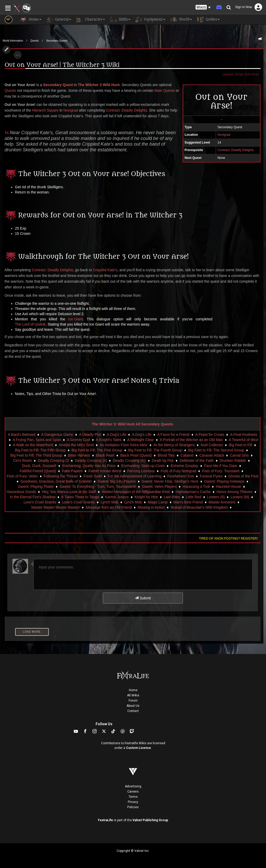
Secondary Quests (57, 41)
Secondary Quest (58, 85)
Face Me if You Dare (221, 466)
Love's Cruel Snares (40, 502)
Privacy (133, 802)
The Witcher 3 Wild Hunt (99, 85)
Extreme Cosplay (185, 466)
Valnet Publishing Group (150, 820)
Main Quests (165, 90)
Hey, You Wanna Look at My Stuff (69, 492)
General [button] (59, 20)
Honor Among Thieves (234, 492)
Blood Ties (166, 455)
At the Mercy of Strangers (174, 445)
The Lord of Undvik (30, 324)
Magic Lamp (158, 502)
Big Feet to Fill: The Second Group (216, 450)
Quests (35, 41)
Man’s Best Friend (188, 502)
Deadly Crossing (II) (91, 461)
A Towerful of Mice (244, 440)
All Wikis (133, 695)
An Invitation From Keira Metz (124, 445)
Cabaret (187, 455)
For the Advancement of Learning (135, 476)
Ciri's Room (23, 461)
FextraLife (105, 820)
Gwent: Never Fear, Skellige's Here (170, 481)
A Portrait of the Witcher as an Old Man (191, 440)
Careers (133, 792)
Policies (133, 807)
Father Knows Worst (105, 471)
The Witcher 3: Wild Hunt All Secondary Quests (132, 424)
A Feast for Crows (210, 435)
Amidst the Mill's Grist (76, 445)
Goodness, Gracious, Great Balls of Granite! (56, 481)
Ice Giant (76, 319)
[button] (203, 7)
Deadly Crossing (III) (129, 461)
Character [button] (91, 20)
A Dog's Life (116, 435)
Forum (133, 701)
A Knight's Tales (109, 440)
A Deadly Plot (90, 435)
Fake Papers (72, 471)
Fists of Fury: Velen (22, 476)
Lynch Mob (110, 502)
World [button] (181, 20)
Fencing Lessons (141, 471)
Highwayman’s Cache (193, 492)
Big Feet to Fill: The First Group (97, 450)
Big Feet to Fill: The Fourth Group (155, 450)
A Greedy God (78, 440)
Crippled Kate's (105, 270)
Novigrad (71, 110)
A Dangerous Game (57, 435)
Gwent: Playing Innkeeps (224, 481)
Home (133, 690)
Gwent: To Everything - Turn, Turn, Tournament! (98, 487)
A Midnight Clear (141, 440)
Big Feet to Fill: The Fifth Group (40, 450)
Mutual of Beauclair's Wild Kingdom (199, 507)
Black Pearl (105, 455)
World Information (13, 41)
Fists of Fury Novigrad (178, 471)
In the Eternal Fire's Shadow (33, 497)
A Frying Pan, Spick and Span (37, 440)
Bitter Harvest (79, 455)
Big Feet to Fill (240, 445)
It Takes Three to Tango (80, 497)
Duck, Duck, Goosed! (39, 466)
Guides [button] (208, 20)
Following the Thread (61, 476)
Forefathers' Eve (181, 476)
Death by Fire (163, 461)
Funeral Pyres (211, 476)
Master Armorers (222, 502)
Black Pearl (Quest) (136, 455)
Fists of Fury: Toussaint (221, 471)
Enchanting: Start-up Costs (143, 466)
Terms (133, 797)
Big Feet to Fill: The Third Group (36, 455)
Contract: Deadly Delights (126, 110)
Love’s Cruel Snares (78, 502)
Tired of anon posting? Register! (228, 539)
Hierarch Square (45, 110)
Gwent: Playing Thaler (36, 487)
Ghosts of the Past (243, 476)
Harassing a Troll (196, 487)
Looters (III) (240, 497)
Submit (143, 598)
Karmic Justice (117, 497)
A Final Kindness (244, 435)
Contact (133, 711)
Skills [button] (120, 20)
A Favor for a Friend (173, 435)
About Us (133, 706)
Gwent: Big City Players (117, 481)
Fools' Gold (92, 476)
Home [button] (31, 20)
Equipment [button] (150, 20)
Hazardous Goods (21, 492)
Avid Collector (212, 445)
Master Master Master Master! (56, 507)
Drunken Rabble (233, 461)
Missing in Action (151, 507)
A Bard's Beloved (22, 435)
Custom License (138, 748)
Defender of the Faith (197, 461)
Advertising (133, 786)
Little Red (193, 497)
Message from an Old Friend (109, 507)
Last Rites (172, 497)
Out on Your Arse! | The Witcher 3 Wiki (62, 65)
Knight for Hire (146, 497)
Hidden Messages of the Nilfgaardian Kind (136, 492)
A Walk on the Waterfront (33, 445)
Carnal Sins (239, 455)
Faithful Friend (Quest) (38, 471)
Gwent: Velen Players (159, 487)
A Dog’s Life (142, 435)
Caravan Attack (212, 455)
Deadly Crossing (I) (53, 461)
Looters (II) (216, 497)
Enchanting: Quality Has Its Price (89, 466)
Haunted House (228, 487)
